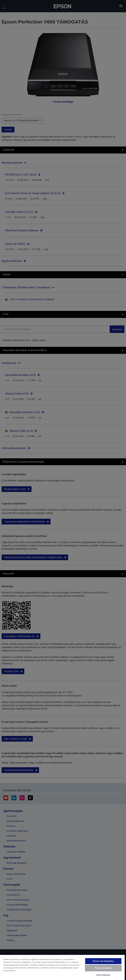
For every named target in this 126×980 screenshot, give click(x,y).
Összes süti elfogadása (103, 961)
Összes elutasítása (103, 968)
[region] (62, 967)
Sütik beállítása (103, 975)
